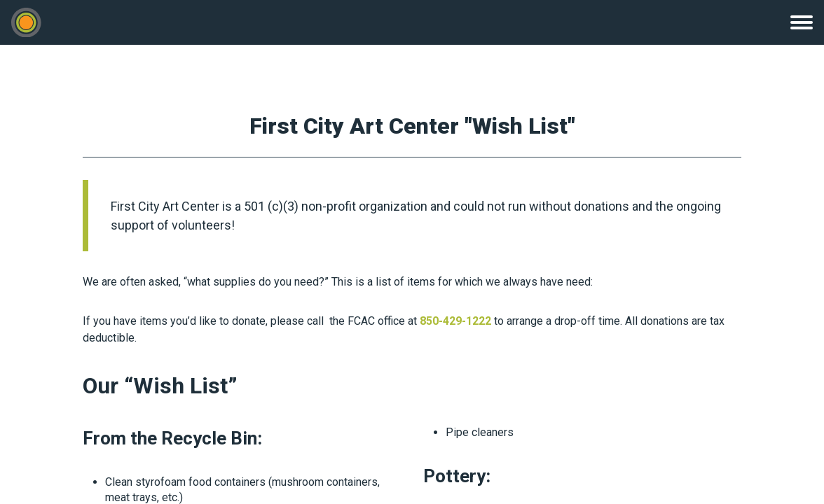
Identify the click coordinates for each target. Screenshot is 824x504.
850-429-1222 (455, 321)
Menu (802, 22)
